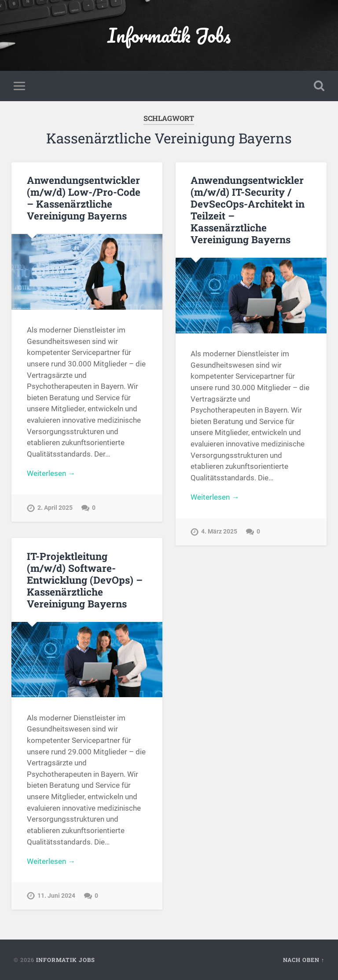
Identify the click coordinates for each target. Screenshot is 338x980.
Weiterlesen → (51, 473)
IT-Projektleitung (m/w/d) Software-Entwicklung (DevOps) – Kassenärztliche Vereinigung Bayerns (85, 580)
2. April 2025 (55, 508)
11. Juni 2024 (56, 896)
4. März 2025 (219, 532)
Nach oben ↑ (304, 960)
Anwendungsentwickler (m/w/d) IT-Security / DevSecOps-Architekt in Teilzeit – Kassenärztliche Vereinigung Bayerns (248, 210)
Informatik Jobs (169, 35)
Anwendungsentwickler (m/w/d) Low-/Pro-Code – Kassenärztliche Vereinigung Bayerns (84, 198)
